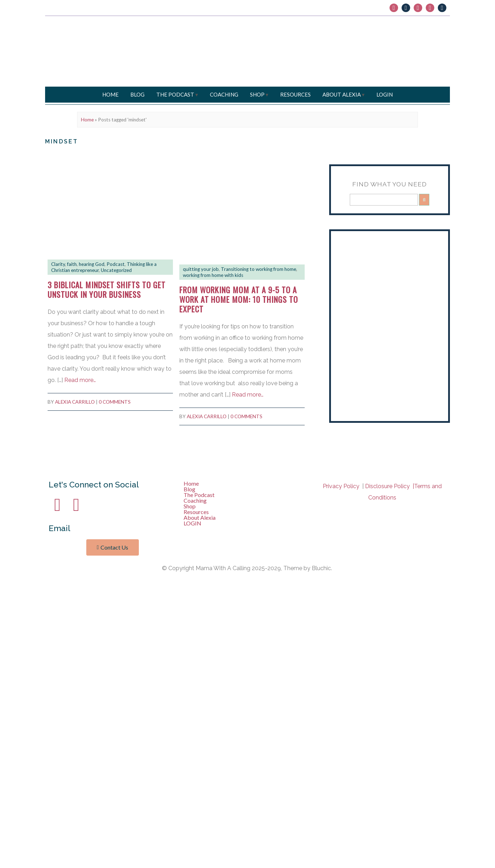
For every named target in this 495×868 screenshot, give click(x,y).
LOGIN (385, 94)
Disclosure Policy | (390, 486)
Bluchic (180, 464)
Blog (137, 94)
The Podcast (175, 94)
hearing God (92, 264)
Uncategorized (116, 270)
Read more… (80, 380)
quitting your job (201, 269)
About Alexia (342, 94)
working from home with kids (213, 275)
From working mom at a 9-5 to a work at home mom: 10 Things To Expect (239, 299)
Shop (257, 94)
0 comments (115, 402)
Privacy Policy (207, 464)
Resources (295, 94)
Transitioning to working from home (259, 269)
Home (110, 94)
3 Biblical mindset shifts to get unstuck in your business (107, 289)
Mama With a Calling (112, 464)
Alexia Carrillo (75, 402)
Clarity (58, 264)
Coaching (224, 94)
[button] (247, 495)
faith (72, 264)
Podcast (116, 264)
